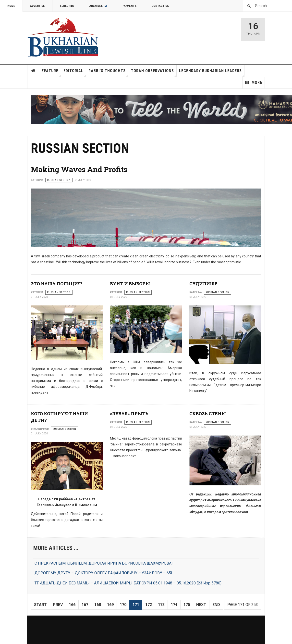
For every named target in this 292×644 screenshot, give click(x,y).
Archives (98, 6)
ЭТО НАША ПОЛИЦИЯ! (56, 284)
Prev (58, 605)
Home (11, 6)
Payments (129, 6)
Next (201, 605)
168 (98, 605)
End (216, 605)
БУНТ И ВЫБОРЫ (130, 284)
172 (149, 605)
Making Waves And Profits (79, 169)
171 (136, 605)
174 (174, 605)
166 (72, 605)
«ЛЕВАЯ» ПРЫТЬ (129, 414)
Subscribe (67, 6)
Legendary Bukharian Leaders (212, 73)
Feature (51, 73)
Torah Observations (154, 73)
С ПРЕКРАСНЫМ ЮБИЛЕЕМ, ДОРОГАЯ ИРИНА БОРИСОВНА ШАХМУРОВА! (104, 563)
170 (123, 605)
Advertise (37, 6)
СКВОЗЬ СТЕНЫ (208, 414)
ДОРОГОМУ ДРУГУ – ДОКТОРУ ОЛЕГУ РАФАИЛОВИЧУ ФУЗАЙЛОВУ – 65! (103, 573)
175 (187, 605)
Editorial (75, 73)
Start (40, 605)
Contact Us (160, 6)
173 (161, 605)
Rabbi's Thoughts (108, 73)
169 (110, 605)
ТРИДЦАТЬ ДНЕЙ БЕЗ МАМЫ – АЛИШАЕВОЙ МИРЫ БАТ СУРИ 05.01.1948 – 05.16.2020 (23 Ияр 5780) (128, 583)
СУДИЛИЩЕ (203, 284)
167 (85, 605)
